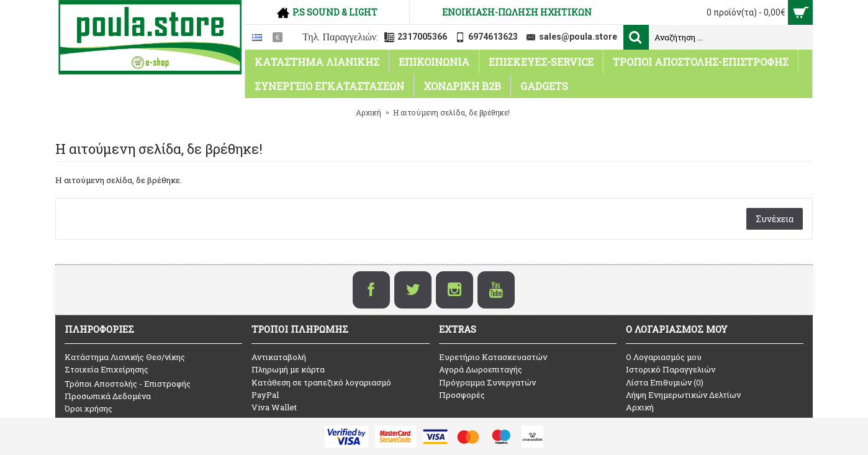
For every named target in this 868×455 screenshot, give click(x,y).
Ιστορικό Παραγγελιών (671, 369)
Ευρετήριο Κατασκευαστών (493, 357)
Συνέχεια (775, 219)
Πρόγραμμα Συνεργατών (487, 382)
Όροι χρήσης (88, 408)
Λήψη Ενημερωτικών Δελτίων (683, 395)
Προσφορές (462, 395)
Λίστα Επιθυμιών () (665, 382)
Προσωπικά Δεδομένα (108, 396)
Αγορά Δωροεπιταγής (481, 369)
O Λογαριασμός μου (664, 357)
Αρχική (640, 407)
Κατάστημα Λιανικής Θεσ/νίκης (125, 357)
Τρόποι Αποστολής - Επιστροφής (128, 384)
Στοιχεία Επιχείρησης (106, 369)
